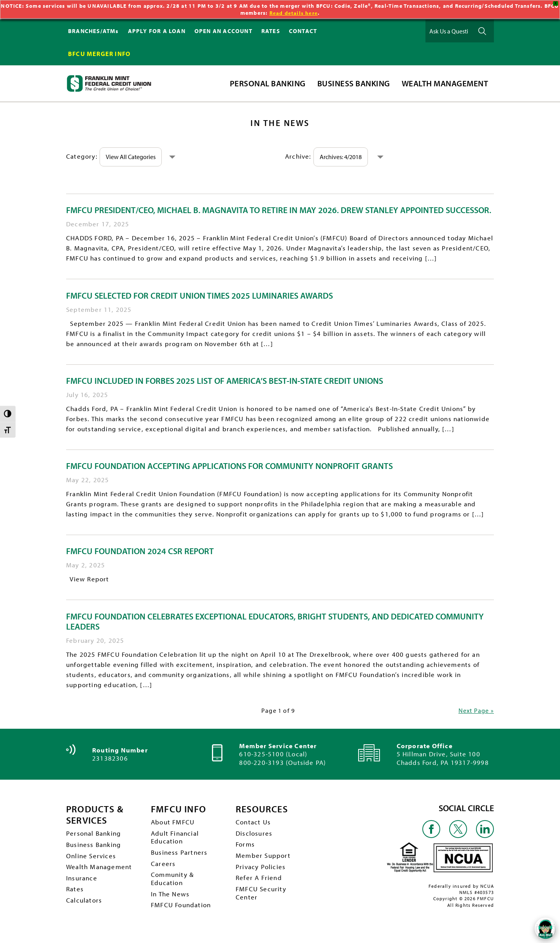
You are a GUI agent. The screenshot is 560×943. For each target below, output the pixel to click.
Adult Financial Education (176, 839)
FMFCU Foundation (183, 912)
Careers (163, 867)
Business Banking (95, 847)
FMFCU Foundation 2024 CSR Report (140, 551)
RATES (271, 31)
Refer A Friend (260, 882)
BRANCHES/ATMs (94, 31)
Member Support (264, 858)
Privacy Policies (262, 870)
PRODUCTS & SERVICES (97, 815)
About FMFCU (174, 823)
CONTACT (303, 31)
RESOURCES (264, 809)
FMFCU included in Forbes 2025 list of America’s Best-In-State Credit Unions (225, 381)
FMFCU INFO (181, 809)
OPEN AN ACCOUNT (223, 31)
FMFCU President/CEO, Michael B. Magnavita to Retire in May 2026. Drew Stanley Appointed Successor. (279, 210)
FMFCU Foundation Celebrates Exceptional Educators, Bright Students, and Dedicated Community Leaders (275, 621)
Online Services (92, 858)
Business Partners (180, 855)
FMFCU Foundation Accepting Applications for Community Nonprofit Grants (229, 466)
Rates (75, 894)
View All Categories (134, 157)
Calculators (85, 906)
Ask (482, 31)
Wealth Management (101, 870)
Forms (246, 847)
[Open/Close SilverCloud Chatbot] (544, 927)
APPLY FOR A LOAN (157, 31)
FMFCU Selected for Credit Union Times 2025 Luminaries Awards (199, 296)
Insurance (82, 882)
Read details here (294, 13)
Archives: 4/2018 (344, 157)
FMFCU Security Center (262, 899)
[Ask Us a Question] (449, 31)
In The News (171, 900)
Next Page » (475, 710)
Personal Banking (95, 835)
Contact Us (254, 823)
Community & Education (173, 884)
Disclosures (255, 835)
